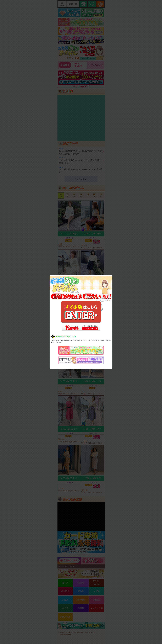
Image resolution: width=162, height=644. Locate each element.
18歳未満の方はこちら (66, 336)
